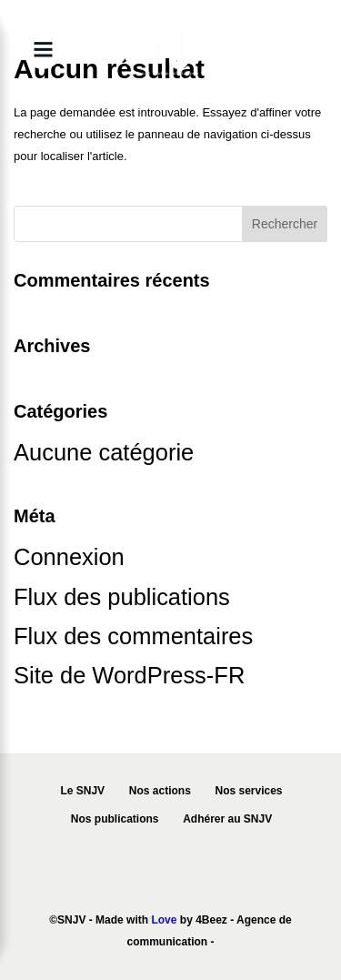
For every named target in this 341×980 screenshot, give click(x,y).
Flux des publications (122, 597)
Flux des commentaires (133, 636)
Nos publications (115, 819)
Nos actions (160, 791)
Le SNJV (82, 791)
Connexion (69, 557)
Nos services (248, 791)
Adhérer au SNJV (227, 819)
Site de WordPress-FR (129, 675)
